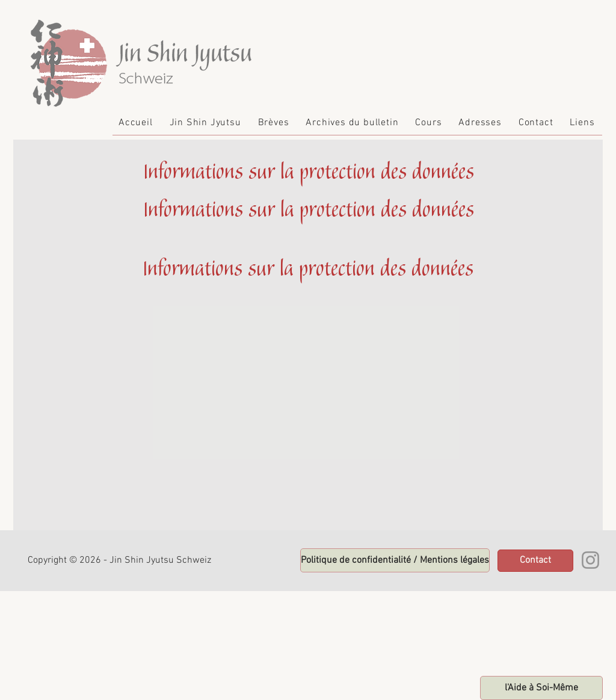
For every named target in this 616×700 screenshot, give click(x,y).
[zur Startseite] (541, 688)
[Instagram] (590, 560)
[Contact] (535, 561)
